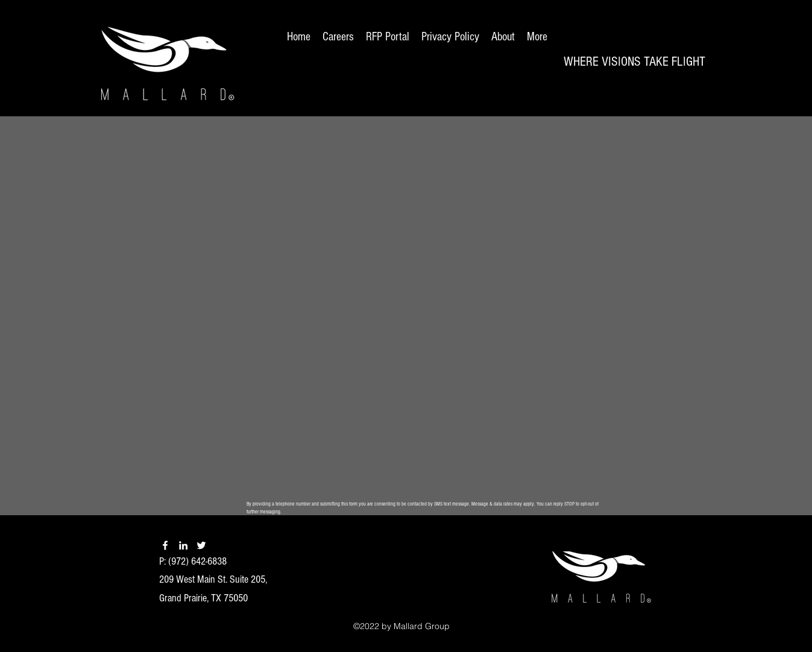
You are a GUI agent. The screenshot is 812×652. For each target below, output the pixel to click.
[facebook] (165, 545)
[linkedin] (183, 545)
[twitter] (201, 545)
